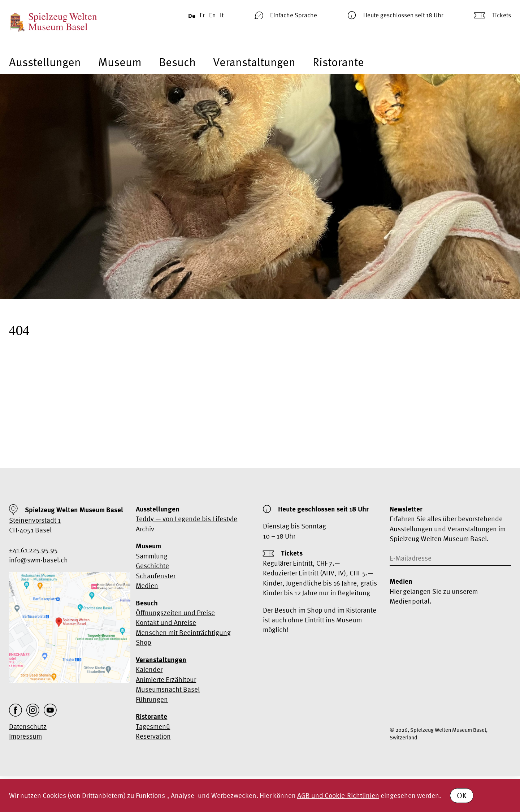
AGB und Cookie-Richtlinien (338, 795)
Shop (144, 642)
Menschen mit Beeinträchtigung (183, 632)
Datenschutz (28, 726)
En (212, 15)
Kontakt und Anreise (166, 622)
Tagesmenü (153, 726)
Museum (120, 62)
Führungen (152, 699)
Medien (147, 586)
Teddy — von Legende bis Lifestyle (187, 519)
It (222, 15)
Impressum (25, 736)
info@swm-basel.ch (38, 560)
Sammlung (152, 556)
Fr (202, 15)
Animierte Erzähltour (166, 679)
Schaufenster (156, 576)
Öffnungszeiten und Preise (175, 613)
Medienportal (409, 601)
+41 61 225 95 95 (33, 550)
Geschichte (152, 566)
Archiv (145, 529)
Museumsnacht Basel (168, 689)
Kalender (149, 669)
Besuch (177, 62)
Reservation (153, 736)
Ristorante (338, 62)
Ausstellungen (45, 62)
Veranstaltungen (254, 62)
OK (462, 795)
